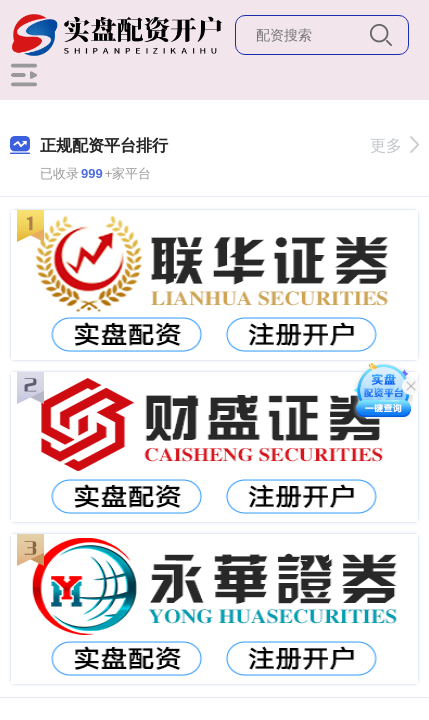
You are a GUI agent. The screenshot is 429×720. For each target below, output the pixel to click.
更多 (394, 145)
